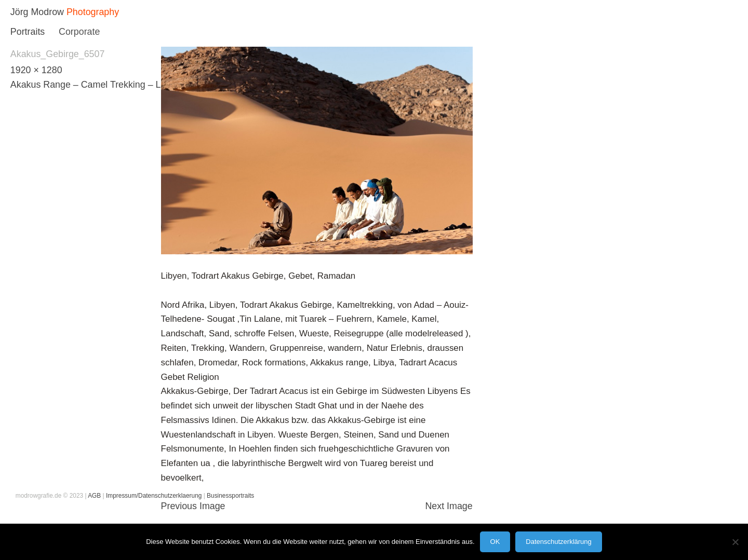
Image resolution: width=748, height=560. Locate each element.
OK (495, 542)
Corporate (79, 32)
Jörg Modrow (37, 12)
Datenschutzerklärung (558, 542)
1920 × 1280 (36, 70)
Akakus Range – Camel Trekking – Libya (94, 85)
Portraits (28, 32)
